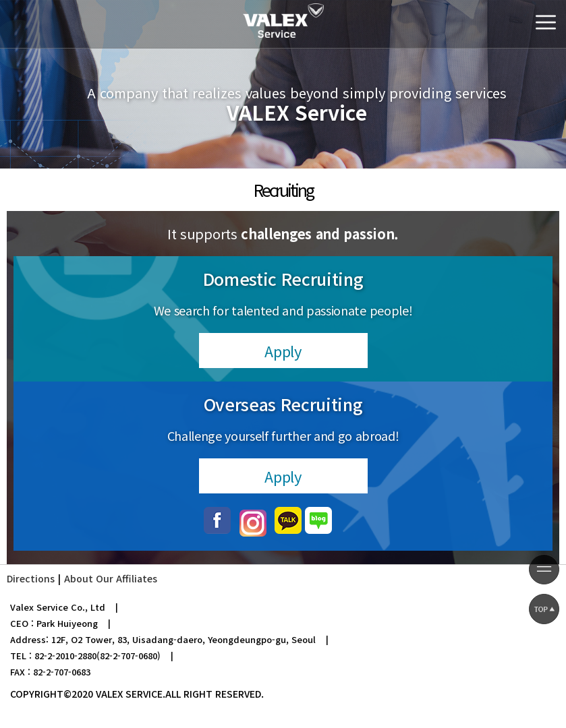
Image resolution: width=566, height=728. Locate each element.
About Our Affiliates (111, 578)
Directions (31, 578)
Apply (283, 351)
